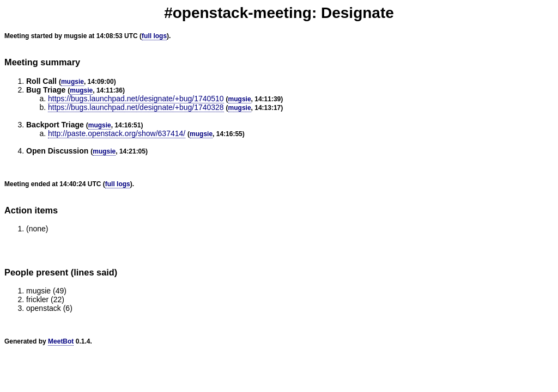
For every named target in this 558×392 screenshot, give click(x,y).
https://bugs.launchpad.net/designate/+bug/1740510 (136, 99)
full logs (154, 36)
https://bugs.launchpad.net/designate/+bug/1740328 (136, 107)
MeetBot (61, 341)
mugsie (72, 82)
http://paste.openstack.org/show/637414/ (117, 133)
